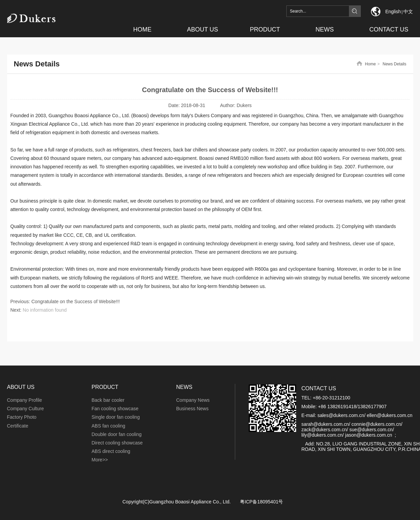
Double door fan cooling (117, 434)
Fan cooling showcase (115, 409)
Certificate (18, 426)
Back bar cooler (108, 400)
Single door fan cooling (116, 417)
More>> (100, 460)
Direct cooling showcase (117, 443)
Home (370, 64)
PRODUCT (105, 387)
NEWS (184, 387)
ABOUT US (21, 387)
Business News (193, 409)
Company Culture (26, 409)
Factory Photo (22, 417)
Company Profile (25, 400)
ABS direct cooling (111, 451)
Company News (193, 400)
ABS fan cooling (109, 426)
